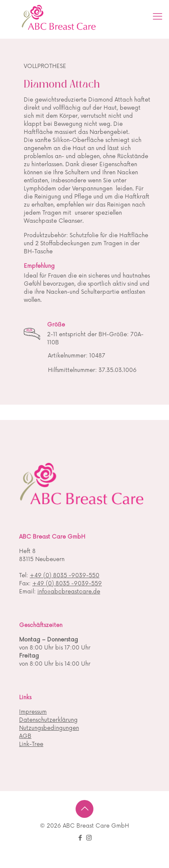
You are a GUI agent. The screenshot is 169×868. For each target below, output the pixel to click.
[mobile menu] (158, 17)
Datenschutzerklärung (48, 720)
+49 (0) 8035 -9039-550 (65, 576)
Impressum (33, 712)
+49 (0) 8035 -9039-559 (67, 584)
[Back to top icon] (84, 809)
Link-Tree (31, 744)
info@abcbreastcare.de (69, 592)
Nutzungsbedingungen (49, 728)
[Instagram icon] (89, 838)
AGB (25, 736)
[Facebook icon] (80, 838)
